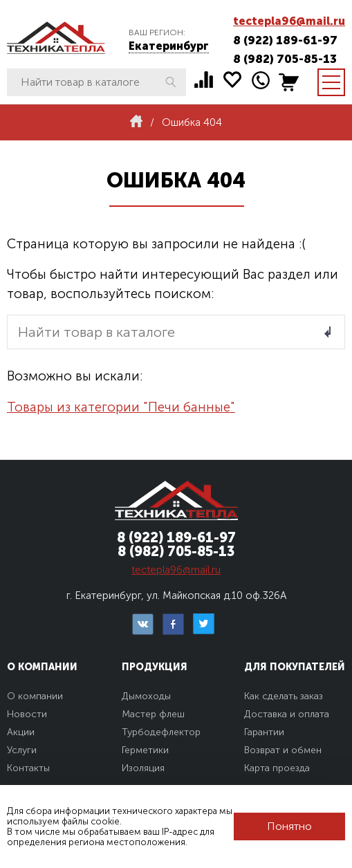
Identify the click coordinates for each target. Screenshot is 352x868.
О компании (35, 696)
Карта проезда (277, 768)
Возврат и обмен (283, 750)
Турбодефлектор (161, 732)
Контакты (28, 768)
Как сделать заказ (284, 696)
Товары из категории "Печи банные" (121, 407)
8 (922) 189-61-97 (285, 40)
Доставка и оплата (287, 714)
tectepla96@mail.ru (289, 21)
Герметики (145, 750)
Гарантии (264, 732)
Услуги (22, 750)
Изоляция (143, 768)
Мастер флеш (153, 714)
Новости (27, 714)
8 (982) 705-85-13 (285, 59)
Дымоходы (146, 696)
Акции (21, 732)
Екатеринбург (169, 46)
